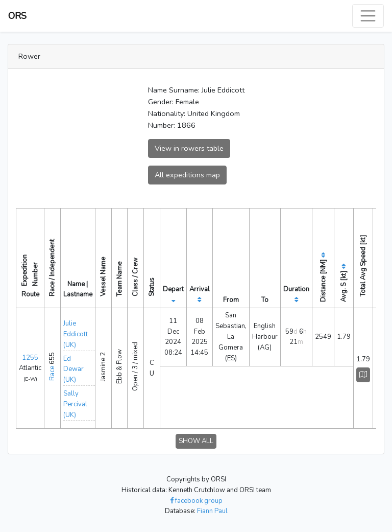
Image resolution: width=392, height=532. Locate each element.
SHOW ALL (196, 441)
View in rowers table (189, 148)
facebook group (196, 501)
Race (52, 373)
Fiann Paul (212, 511)
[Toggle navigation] (368, 16)
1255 (30, 358)
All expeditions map (187, 175)
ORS (17, 16)
